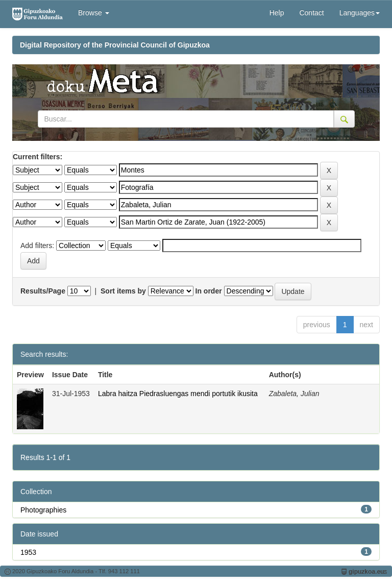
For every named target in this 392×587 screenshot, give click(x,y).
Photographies (43, 510)
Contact (311, 13)
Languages (360, 13)
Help (277, 13)
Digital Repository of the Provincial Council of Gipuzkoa (115, 45)
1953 (28, 552)
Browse (94, 13)
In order (209, 291)
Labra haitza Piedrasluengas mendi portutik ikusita (178, 394)
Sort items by (123, 291)
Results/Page (43, 291)
